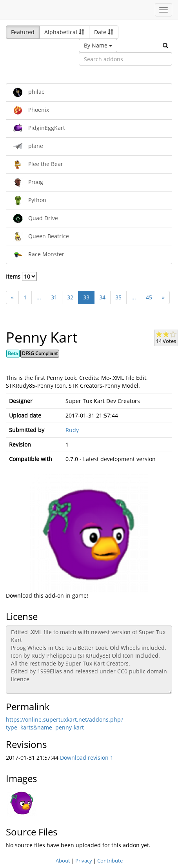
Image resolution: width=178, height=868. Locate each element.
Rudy (72, 430)
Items (21, 276)
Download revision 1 (87, 758)
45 (149, 297)
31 (54, 297)
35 (118, 297)
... (39, 297)
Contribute (110, 861)
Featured (23, 32)
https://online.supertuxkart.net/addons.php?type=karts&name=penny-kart (64, 723)
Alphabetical (64, 32)
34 (102, 297)
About (63, 861)
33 (86, 297)
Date (104, 32)
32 (70, 297)
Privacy (84, 861)
